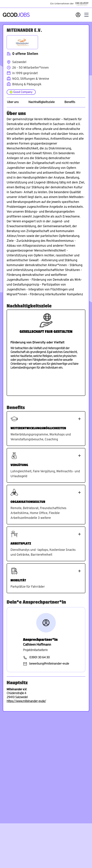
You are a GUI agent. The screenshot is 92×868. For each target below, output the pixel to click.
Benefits (70, 102)
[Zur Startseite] (16, 15)
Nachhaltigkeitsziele (42, 102)
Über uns (13, 102)
